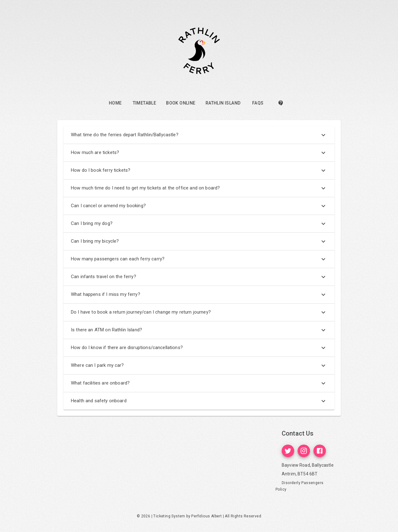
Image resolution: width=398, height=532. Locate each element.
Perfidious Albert (206, 516)
